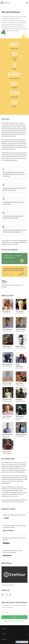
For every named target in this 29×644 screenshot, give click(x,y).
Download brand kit (8, 585)
